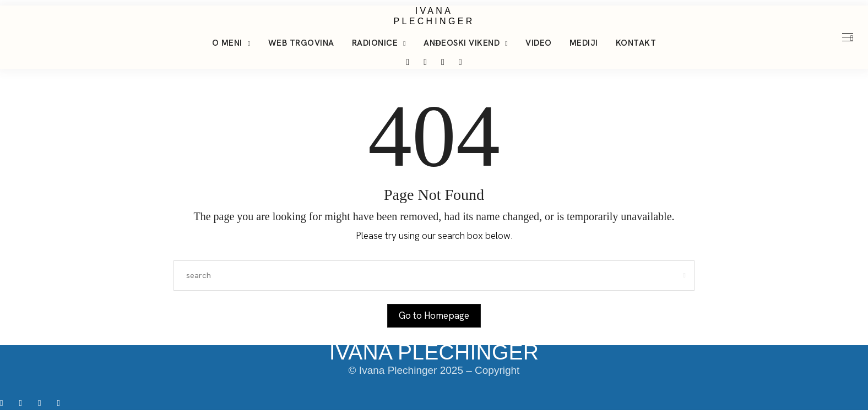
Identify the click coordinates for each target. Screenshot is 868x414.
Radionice (375, 43)
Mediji (584, 43)
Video (539, 43)
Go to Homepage (434, 315)
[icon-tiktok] (43, 402)
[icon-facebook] (5, 402)
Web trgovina (301, 43)
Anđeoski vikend (462, 43)
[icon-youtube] (61, 402)
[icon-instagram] (24, 402)
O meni (227, 43)
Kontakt (636, 43)
